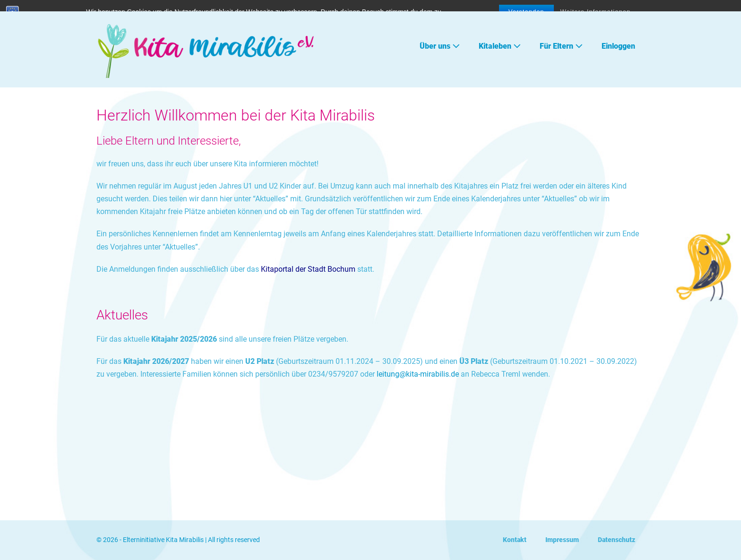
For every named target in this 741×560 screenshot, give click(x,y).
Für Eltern (561, 46)
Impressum (562, 540)
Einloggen (618, 46)
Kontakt (515, 540)
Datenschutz (616, 540)
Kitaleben (500, 46)
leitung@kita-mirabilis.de (419, 374)
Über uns (440, 46)
